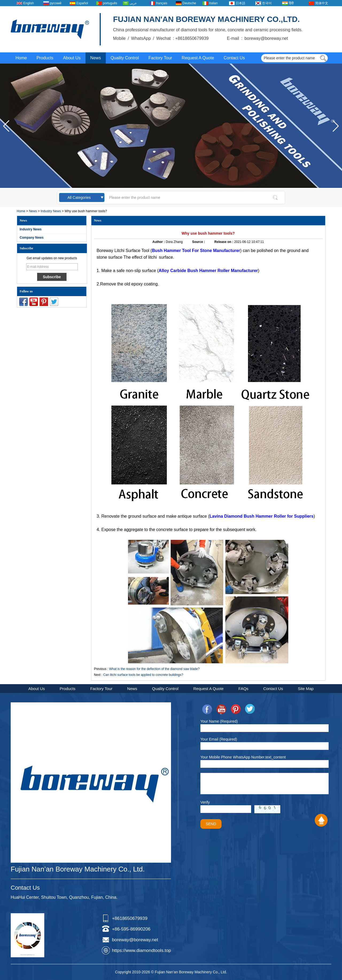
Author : (159, 242)
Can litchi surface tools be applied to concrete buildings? (143, 675)
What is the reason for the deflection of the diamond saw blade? (154, 669)
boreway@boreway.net (135, 940)
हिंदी (291, 3)
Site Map (306, 689)
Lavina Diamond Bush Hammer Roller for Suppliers (261, 516)
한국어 (267, 3)
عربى (133, 3)
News (96, 58)
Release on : (224, 242)
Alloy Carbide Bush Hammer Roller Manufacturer (208, 271)
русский (56, 3)
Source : (199, 242)
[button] (336, 126)
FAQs (243, 689)
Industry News (51, 211)
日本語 (240, 3)
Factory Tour (160, 58)
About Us (72, 58)
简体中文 (322, 3)
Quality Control (125, 58)
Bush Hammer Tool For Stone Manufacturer (196, 251)
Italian (213, 3)
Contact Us (234, 58)
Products (45, 58)
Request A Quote (198, 58)
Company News (32, 238)
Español (82, 3)
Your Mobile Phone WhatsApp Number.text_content (243, 757)
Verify (205, 802)
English (28, 3)
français (162, 3)
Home (21, 58)
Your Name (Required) (219, 721)
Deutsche (189, 3)
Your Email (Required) (219, 739)
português (110, 3)
